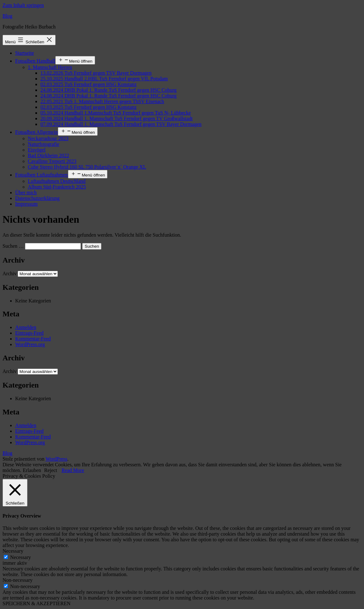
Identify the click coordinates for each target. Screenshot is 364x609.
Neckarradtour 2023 (48, 138)
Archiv (9, 273)
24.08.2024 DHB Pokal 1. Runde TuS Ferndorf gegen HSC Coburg (109, 90)
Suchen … (13, 246)
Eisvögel (37, 150)
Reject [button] (51, 470)
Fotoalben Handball (35, 61)
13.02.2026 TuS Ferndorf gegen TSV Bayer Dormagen (96, 73)
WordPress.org (30, 344)
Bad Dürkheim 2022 (49, 155)
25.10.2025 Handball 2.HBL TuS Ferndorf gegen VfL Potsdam (104, 79)
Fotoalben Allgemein (36, 132)
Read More (73, 470)
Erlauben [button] (32, 470)
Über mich (26, 193)
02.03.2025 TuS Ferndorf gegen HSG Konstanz (88, 84)
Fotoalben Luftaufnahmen (42, 175)
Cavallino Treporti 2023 (52, 161)
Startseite (25, 53)
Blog (7, 16)
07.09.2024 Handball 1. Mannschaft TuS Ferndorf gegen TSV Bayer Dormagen (121, 124)
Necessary (21, 557)
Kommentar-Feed (33, 339)
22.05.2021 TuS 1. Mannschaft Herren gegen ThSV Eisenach (102, 101)
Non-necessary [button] (18, 580)
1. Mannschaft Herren (50, 67)
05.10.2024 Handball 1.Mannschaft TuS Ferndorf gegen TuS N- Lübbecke (116, 113)
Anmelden (26, 327)
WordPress (56, 459)
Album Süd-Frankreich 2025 (57, 187)
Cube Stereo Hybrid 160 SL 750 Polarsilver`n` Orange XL (87, 167)
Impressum (26, 204)
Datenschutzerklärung (37, 198)
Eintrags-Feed (29, 333)
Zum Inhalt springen (23, 5)
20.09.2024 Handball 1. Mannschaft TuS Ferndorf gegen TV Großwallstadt (117, 118)
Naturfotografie (44, 144)
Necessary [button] (13, 551)
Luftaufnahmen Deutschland (57, 181)
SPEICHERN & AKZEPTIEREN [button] (36, 603)
